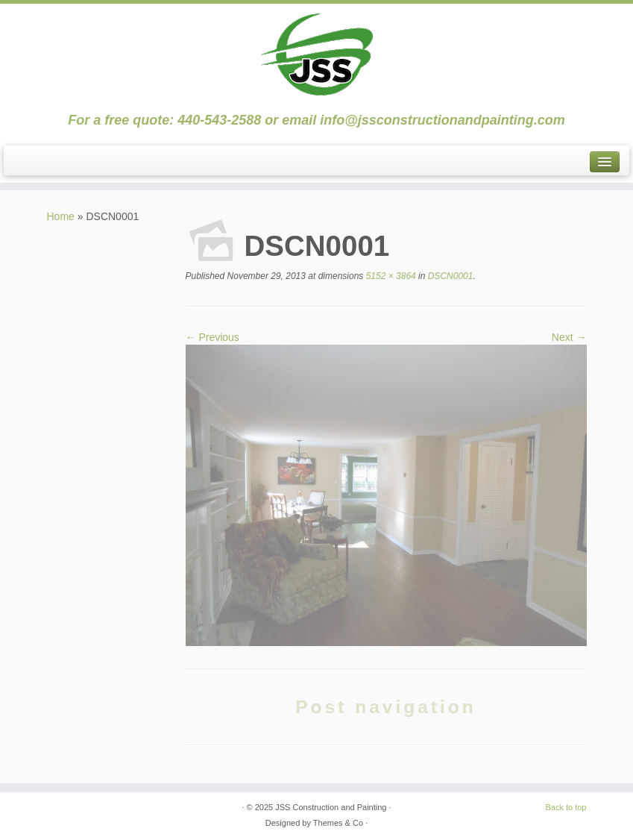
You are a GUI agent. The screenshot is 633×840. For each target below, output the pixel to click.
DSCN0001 (449, 276)
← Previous (212, 337)
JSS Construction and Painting (331, 807)
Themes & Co (338, 823)
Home (61, 216)
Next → (569, 337)
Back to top (566, 807)
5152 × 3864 (389, 276)
